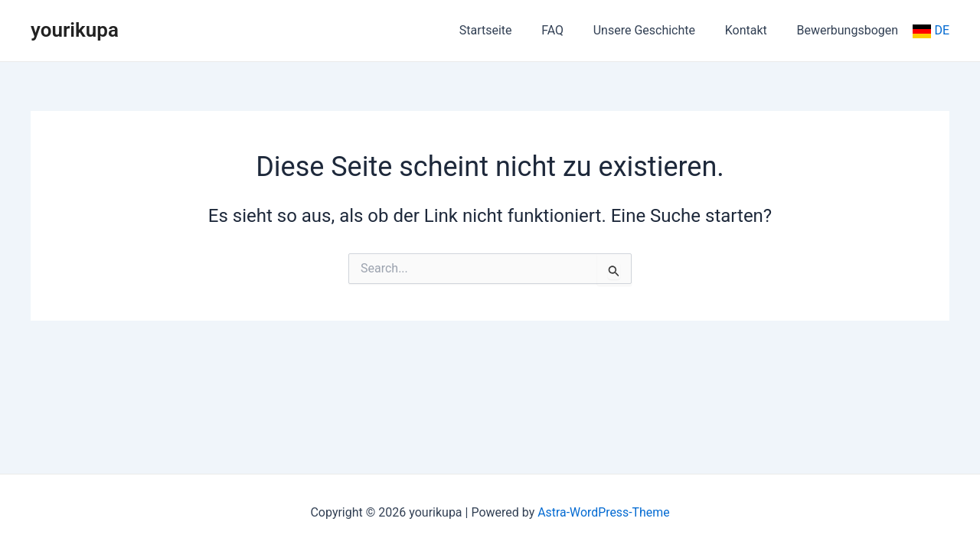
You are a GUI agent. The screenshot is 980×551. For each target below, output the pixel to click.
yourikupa (75, 30)
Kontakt (754, 30)
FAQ (570, 30)
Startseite (509, 30)
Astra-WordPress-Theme (604, 512)
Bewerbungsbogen (850, 30)
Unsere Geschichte (657, 30)
